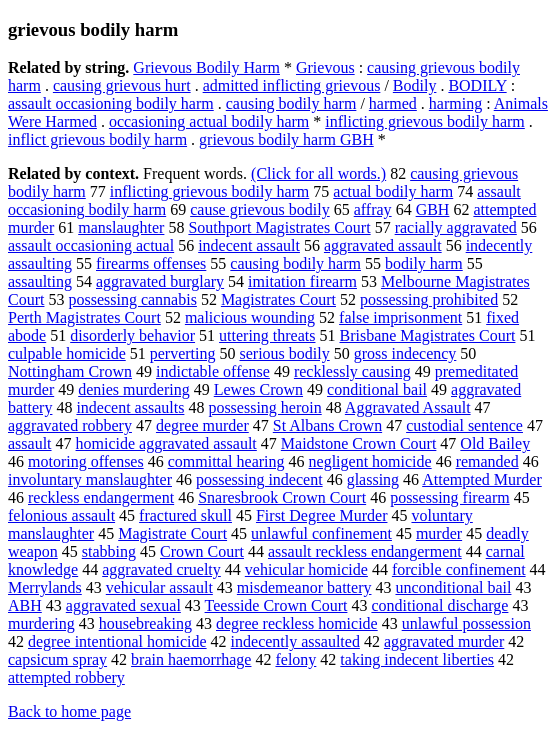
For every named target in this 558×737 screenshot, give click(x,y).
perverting (183, 353)
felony (295, 659)
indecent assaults (130, 407)
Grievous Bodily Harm (206, 67)
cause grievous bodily (260, 209)
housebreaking (145, 623)
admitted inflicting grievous (292, 85)
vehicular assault (159, 587)
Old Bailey (495, 443)
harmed (393, 103)
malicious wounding (250, 317)
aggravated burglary (160, 281)
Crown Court (202, 551)
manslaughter (121, 227)
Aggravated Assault (408, 407)
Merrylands (45, 587)
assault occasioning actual (91, 245)
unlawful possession (466, 623)
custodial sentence (464, 425)
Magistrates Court (278, 299)
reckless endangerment (101, 497)
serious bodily (284, 353)
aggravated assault (383, 245)
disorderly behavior (132, 335)
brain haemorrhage (191, 659)
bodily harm (424, 263)
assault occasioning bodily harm (111, 103)
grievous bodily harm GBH (286, 139)
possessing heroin (264, 407)
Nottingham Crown (70, 371)
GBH (433, 209)
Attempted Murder (482, 479)
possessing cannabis (132, 299)
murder (439, 533)
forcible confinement (459, 569)
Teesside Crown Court (276, 605)
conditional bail (377, 389)
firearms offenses (151, 263)
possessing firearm (450, 497)
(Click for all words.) (318, 173)
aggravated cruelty (161, 569)
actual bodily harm (393, 191)
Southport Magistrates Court (279, 227)
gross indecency (405, 353)
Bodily (415, 85)
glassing (373, 479)
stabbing (109, 551)
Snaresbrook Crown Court (282, 497)
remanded (487, 461)
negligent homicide (370, 461)
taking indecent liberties (417, 659)
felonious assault (61, 515)
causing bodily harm (291, 103)
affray (373, 209)
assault (30, 443)
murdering (41, 623)
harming (455, 103)
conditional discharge (439, 605)
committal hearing (226, 461)
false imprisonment (400, 317)
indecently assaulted (295, 641)
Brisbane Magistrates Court (427, 335)
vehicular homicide (306, 569)
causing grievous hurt (122, 85)
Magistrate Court (172, 533)
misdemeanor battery (304, 587)
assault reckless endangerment (365, 551)
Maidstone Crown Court (359, 443)
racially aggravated (456, 227)
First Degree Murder (322, 515)
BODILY (477, 85)
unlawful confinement (321, 533)
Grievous (325, 67)
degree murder (202, 425)
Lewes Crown (258, 389)
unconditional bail (453, 587)
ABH (25, 605)
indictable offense (213, 371)
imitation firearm (302, 281)
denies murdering (134, 389)
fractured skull (185, 515)
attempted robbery (66, 677)
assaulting (40, 281)
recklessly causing (352, 371)
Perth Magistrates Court (84, 317)
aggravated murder (444, 641)
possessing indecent (259, 479)
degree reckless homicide (297, 623)
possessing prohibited (429, 299)
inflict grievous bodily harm (97, 139)
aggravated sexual (123, 605)
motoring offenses (86, 461)
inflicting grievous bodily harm (425, 121)
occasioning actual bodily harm (209, 121)
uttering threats (267, 335)
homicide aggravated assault (166, 443)
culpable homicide (67, 353)
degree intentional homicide (117, 641)
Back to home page (69, 711)
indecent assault (249, 245)
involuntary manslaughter (90, 479)
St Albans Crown (327, 425)
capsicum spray (57, 659)
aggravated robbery (70, 425)
